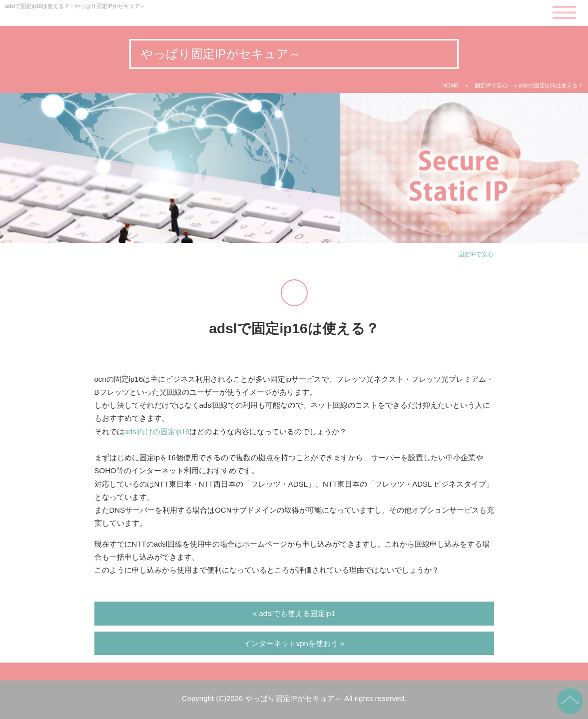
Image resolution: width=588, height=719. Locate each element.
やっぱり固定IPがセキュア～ (221, 54)
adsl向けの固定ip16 (157, 431)
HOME (450, 85)
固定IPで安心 (491, 85)
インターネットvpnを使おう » (294, 643)
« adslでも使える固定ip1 (294, 613)
